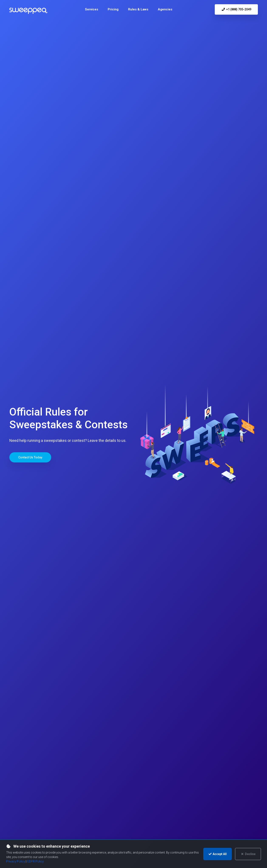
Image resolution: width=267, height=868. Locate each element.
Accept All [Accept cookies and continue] (218, 854)
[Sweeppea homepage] (28, 11)
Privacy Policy (16, 861)
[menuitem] (92, 9)
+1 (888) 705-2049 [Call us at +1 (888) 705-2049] (236, 9)
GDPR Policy (35, 861)
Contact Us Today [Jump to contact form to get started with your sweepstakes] (30, 457)
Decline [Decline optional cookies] (248, 854)
